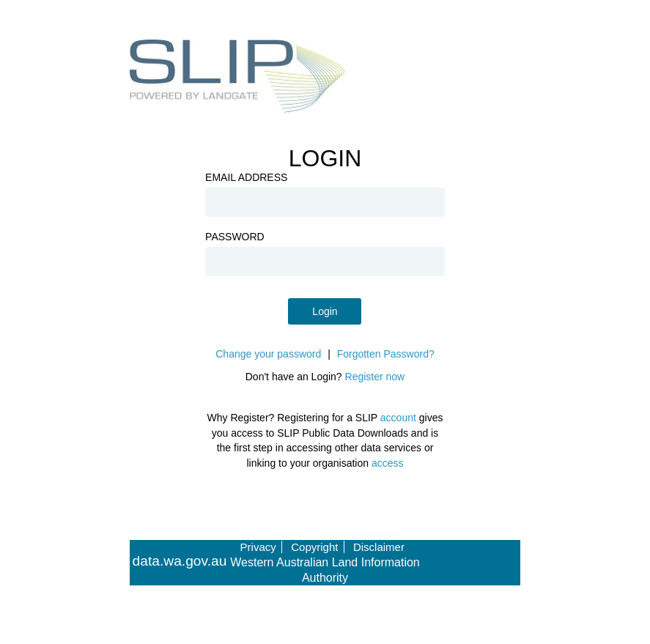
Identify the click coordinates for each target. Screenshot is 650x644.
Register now (375, 377)
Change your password (268, 354)
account (398, 418)
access (388, 463)
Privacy (258, 547)
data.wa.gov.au (180, 561)
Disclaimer (379, 547)
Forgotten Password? (386, 354)
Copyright (314, 547)
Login (325, 311)
